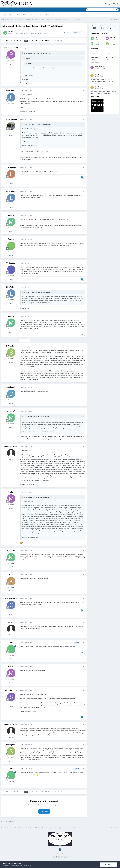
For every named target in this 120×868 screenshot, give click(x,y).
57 (11, 707)
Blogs (18, 15)
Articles (25, 15)
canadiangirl (11, 387)
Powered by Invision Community (60, 858)
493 (11, 508)
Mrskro (11, 215)
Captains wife (11, 598)
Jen (12, 32)
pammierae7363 (11, 48)
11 (29, 41)
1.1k (11, 659)
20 (11, 107)
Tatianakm (11, 263)
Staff (41, 15)
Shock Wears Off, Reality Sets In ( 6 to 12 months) (34, 34)
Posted (26, 48)
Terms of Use (28, 866)
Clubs (12, 15)
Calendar (34, 15)
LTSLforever (11, 167)
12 (33, 41)
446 (11, 403)
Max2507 (11, 411)
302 (11, 232)
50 (11, 184)
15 (43, 41)
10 (26, 41)
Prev (8, 41)
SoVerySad (11, 346)
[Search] (95, 10)
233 (11, 136)
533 (11, 591)
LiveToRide (11, 91)
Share (67, 33)
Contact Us (60, 854)
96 (11, 279)
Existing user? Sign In (112, 4)
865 (11, 362)
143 (11, 427)
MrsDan (11, 492)
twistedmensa (11, 119)
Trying (11, 239)
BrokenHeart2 (99, 43)
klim (11, 574)
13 (36, 41)
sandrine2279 (11, 690)
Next (47, 41)
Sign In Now (44, 811)
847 (11, 615)
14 (39, 41)
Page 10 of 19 (59, 41)
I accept (109, 864)
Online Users (50, 15)
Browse (5, 11)
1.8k (11, 255)
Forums (4, 15)
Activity (13, 10)
